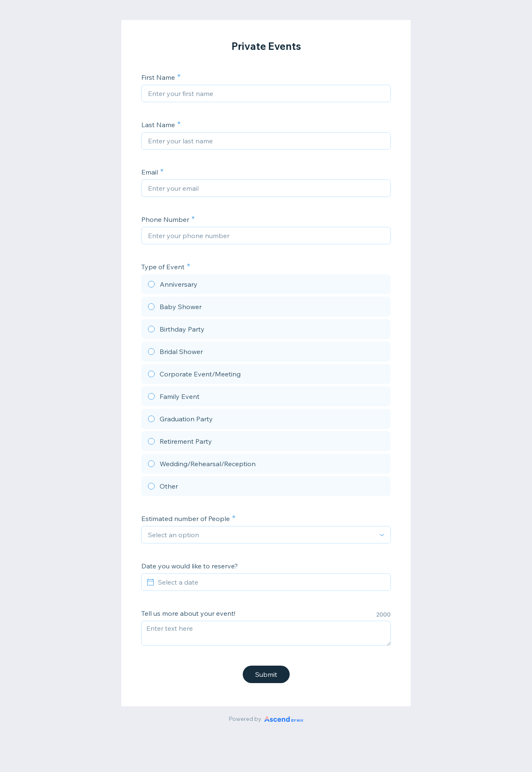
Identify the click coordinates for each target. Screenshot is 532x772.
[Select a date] (271, 582)
